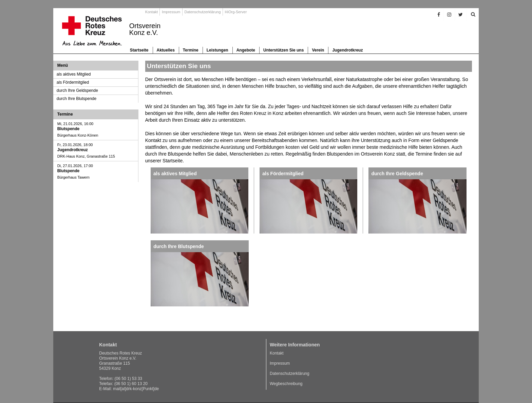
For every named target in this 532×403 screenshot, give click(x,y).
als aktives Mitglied (74, 74)
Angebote (246, 50)
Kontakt (151, 12)
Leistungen (217, 50)
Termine (191, 50)
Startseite (139, 50)
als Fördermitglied (73, 82)
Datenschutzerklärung (203, 12)
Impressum (171, 12)
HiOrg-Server (236, 12)
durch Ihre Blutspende (77, 99)
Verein (318, 50)
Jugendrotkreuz (347, 50)
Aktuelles (166, 50)
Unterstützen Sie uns (283, 50)
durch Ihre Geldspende (77, 90)
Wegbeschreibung (286, 384)
